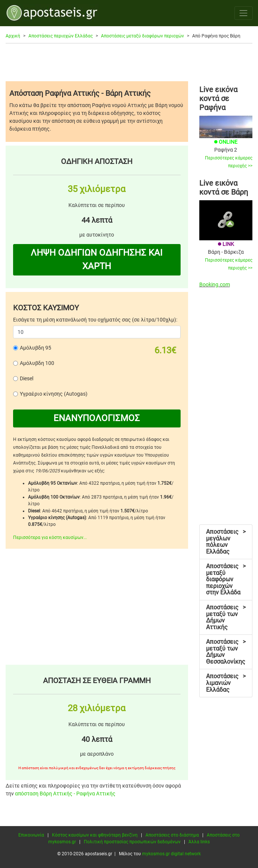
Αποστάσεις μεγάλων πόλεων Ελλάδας (226, 542)
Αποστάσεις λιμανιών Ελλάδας (226, 683)
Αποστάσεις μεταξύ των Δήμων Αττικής (226, 617)
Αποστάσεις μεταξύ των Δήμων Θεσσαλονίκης (226, 652)
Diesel (27, 378)
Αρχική (13, 36)
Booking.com (215, 284)
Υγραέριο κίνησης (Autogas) (54, 394)
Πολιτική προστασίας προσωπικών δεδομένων (132, 842)
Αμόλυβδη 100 (37, 363)
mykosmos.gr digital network (171, 854)
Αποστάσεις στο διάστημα (172, 835)
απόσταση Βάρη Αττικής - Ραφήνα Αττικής (65, 794)
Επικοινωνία (31, 835)
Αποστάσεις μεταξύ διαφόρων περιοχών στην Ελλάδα (226, 579)
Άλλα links (199, 842)
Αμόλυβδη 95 (36, 348)
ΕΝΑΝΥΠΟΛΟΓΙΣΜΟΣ (97, 418)
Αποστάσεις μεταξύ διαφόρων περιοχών (142, 36)
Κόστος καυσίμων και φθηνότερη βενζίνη (95, 835)
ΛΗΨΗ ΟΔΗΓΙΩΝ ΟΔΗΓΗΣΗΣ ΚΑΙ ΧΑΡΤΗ (97, 259)
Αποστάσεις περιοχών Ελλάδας (61, 36)
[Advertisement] (129, 62)
